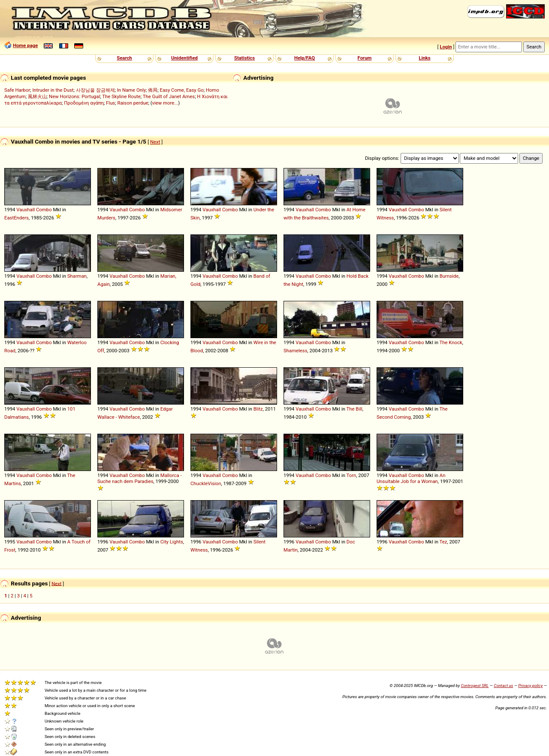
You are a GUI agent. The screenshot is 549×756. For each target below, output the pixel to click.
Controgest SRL (475, 685)
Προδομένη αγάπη (84, 103)
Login (446, 47)
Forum (365, 58)
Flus (110, 103)
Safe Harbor (17, 90)
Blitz (258, 409)
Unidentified (184, 58)
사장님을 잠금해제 (95, 90)
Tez (443, 542)
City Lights (172, 542)
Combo (44, 210)
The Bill (354, 409)
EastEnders (17, 218)
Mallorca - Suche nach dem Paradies (140, 478)
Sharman (77, 276)
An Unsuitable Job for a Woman (411, 478)
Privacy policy (530, 685)
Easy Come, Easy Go (181, 90)
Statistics (244, 58)
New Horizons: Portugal (74, 96)
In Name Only (131, 90)
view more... (165, 103)
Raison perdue (133, 103)
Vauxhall (26, 210)
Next (155, 142)
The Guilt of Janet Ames (169, 96)
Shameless (296, 351)
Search (124, 58)
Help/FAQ (305, 58)
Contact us (503, 685)
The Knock (451, 342)
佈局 (153, 90)
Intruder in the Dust (53, 90)
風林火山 (37, 96)
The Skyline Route (121, 96)
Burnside (449, 276)
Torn (351, 475)
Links (424, 58)
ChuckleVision (206, 483)
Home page (25, 45)
